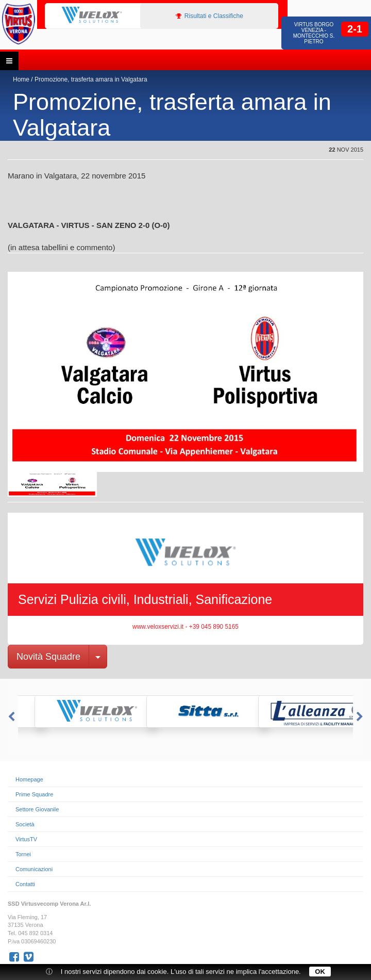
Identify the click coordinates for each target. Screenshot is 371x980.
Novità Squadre (48, 657)
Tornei (23, 854)
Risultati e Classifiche (209, 16)
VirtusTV (26, 839)
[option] (99, 15)
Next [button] (361, 717)
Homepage (29, 779)
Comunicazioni (34, 869)
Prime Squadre (34, 794)
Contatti (25, 884)
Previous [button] (10, 717)
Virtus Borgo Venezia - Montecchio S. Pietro (314, 33)
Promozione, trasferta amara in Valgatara (91, 79)
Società (25, 824)
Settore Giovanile (37, 809)
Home (21, 79)
